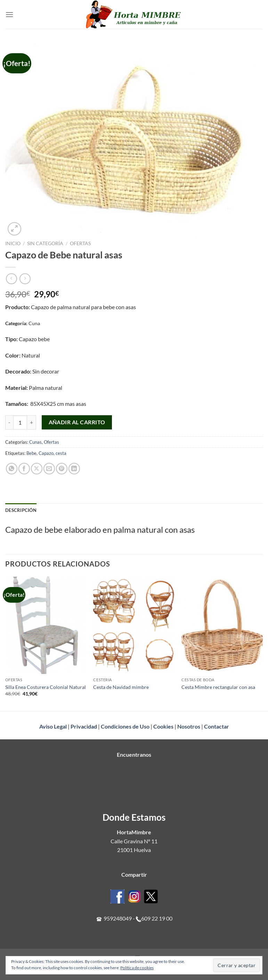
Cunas (35, 442)
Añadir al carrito (77, 422)
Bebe (31, 453)
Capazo (46, 453)
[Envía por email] (49, 469)
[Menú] (9, 14)
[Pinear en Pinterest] (62, 469)
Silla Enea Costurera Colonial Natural (46, 687)
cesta (61, 453)
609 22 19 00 (157, 918)
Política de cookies (137, 968)
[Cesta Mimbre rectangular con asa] (222, 625)
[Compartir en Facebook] (24, 469)
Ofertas (80, 243)
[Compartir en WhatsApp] (12, 469)
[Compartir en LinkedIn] (74, 469)
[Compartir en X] (37, 469)
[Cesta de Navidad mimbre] (134, 625)
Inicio (13, 243)
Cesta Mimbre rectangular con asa (218, 687)
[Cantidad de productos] (20, 422)
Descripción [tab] (21, 510)
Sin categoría (45, 243)
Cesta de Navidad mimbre (121, 687)
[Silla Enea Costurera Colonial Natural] (46, 625)
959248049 (118, 918)
